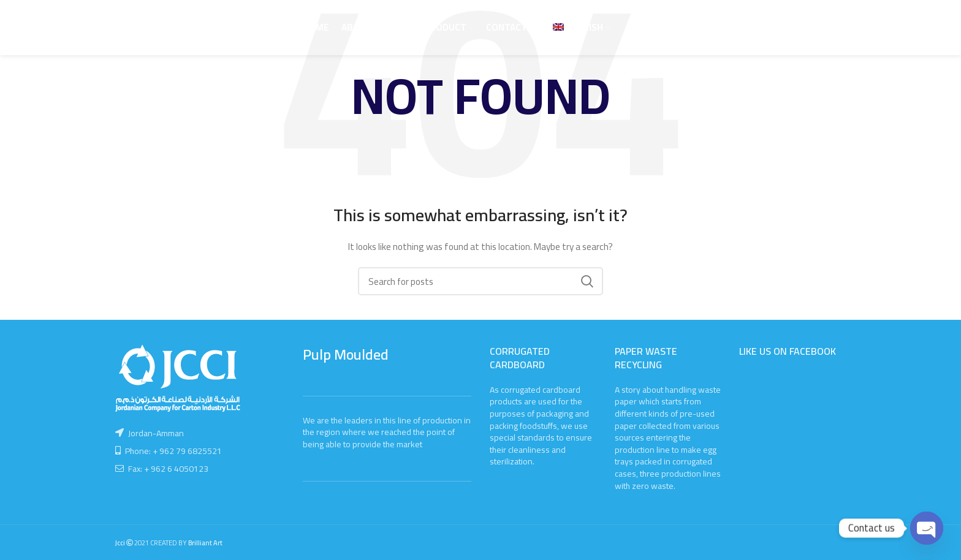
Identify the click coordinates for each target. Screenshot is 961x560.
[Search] (480, 281)
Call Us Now (812, 27)
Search (587, 281)
